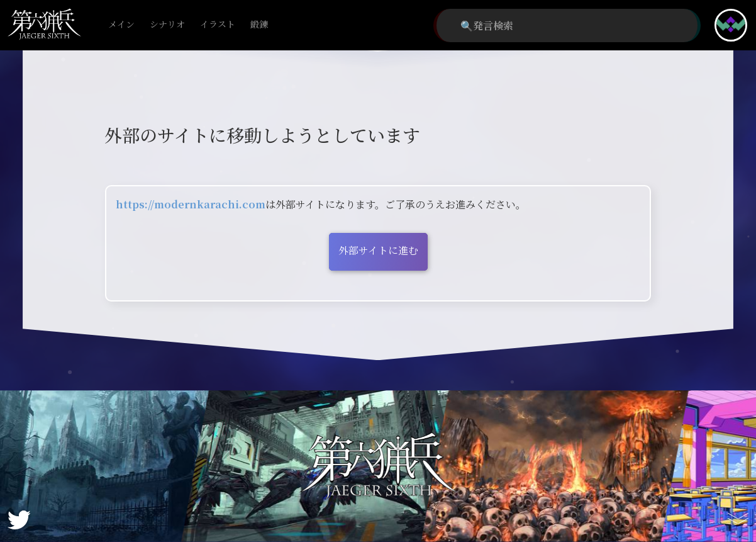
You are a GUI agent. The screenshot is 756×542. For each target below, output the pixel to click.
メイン (121, 25)
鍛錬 (259, 25)
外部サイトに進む (378, 250)
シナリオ (167, 25)
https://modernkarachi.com (191, 204)
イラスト (218, 25)
